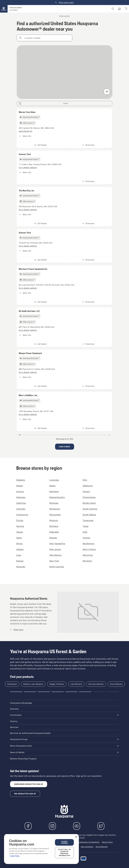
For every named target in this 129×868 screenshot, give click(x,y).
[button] (16, 692)
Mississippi (55, 515)
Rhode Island (89, 503)
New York (54, 561)
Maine (52, 486)
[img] (30, 117)
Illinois (20, 544)
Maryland (54, 492)
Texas (86, 526)
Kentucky (21, 567)
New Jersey (55, 549)
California (21, 503)
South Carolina (90, 509)
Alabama (21, 480)
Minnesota (55, 509)
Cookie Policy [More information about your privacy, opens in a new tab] (15, 856)
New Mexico (55, 555)
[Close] (76, 837)
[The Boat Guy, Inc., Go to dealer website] (28, 210)
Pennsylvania (89, 497)
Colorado (21, 509)
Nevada (53, 538)
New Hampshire (57, 544)
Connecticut (22, 515)
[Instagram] (52, 826)
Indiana (20, 549)
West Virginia (89, 549)
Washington (88, 544)
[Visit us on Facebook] (28, 826)
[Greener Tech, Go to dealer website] (28, 168)
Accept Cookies (64, 842)
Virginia (86, 538)
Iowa (19, 555)
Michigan (54, 503)
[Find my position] (107, 92)
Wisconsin (88, 555)
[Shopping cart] (119, 9)
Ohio (85, 480)
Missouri (54, 520)
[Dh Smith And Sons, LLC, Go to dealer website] (28, 330)
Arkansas (21, 497)
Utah (85, 532)
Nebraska (54, 532)
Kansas (20, 561)
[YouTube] (77, 826)
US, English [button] (14, 10)
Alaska (20, 486)
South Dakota (89, 515)
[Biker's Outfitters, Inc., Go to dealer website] (28, 414)
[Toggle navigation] (126, 9)
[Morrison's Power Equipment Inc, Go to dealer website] (28, 288)
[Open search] (113, 9)
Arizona (20, 492)
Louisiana (54, 480)
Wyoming (87, 561)
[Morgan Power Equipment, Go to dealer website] (28, 372)
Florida (20, 520)
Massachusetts (57, 497)
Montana (54, 526)
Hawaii (20, 532)
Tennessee (88, 520)
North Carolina (57, 567)
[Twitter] (101, 826)
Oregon (86, 492)
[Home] (4, 9)
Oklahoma (88, 486)
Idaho (19, 538)
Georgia (20, 526)
